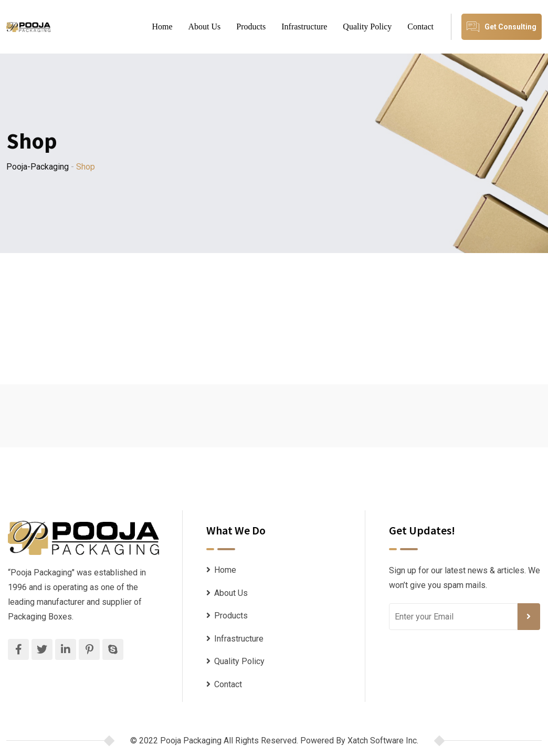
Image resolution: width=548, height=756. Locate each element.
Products (251, 27)
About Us (205, 27)
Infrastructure (304, 27)
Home (162, 27)
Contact (420, 27)
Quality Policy (367, 27)
